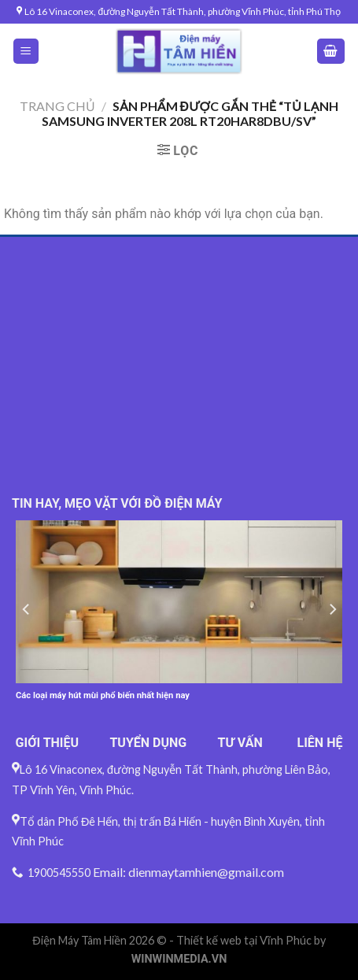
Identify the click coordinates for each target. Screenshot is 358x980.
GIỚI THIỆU (48, 743)
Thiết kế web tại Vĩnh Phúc (244, 940)
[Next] (332, 610)
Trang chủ (57, 106)
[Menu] (26, 52)
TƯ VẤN (240, 743)
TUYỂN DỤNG (148, 743)
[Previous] (27, 610)
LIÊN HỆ (320, 743)
